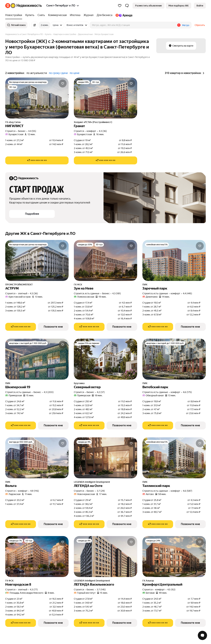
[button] (127, 6)
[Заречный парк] (174, 260)
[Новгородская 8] (37, 557)
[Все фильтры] (35, 25)
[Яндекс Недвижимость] (26, 6)
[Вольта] (37, 458)
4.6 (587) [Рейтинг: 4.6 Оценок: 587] (188, 491)
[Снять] (41, 15)
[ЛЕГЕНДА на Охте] (105, 458)
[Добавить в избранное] (63, 84)
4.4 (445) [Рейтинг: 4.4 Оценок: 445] (187, 293)
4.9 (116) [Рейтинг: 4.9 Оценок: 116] (35, 491)
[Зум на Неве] (105, 260)
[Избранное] (120, 6)
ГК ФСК (78, 285)
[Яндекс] (8, 6)
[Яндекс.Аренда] (123, 15)
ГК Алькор (148, 581)
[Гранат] (105, 98)
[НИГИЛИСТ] (37, 98)
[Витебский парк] (174, 359)
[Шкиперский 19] (37, 359)
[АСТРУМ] (37, 260)
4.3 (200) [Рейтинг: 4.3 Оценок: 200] (49, 392)
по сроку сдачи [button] (58, 73)
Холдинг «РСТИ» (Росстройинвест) (93, 122)
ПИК (145, 285)
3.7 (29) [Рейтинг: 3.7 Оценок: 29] (101, 491)
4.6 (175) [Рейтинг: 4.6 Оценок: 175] (187, 392)
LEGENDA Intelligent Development (92, 482)
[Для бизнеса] (105, 15)
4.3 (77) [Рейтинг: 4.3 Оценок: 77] (34, 590)
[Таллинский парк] (174, 458)
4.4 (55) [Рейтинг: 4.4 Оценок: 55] (32, 131)
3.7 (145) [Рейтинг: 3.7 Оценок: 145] (101, 590)
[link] (200, 6)
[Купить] (30, 15)
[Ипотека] (75, 15)
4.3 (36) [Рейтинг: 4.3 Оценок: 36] (103, 131)
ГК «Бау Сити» (13, 122)
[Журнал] (89, 15)
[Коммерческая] (57, 15)
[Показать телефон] (37, 160)
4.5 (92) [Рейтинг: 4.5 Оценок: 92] (171, 590)
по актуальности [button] (37, 73)
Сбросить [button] (200, 25)
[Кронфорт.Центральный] (174, 557)
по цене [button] (75, 73)
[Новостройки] (15, 15)
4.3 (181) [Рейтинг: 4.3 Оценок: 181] (117, 293)
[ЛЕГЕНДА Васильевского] (105, 557)
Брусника (79, 383)
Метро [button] (186, 25)
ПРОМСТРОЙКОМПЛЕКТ (19, 285)
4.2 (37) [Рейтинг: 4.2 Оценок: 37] (101, 392)
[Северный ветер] (105, 359)
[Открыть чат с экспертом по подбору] (202, 635)
